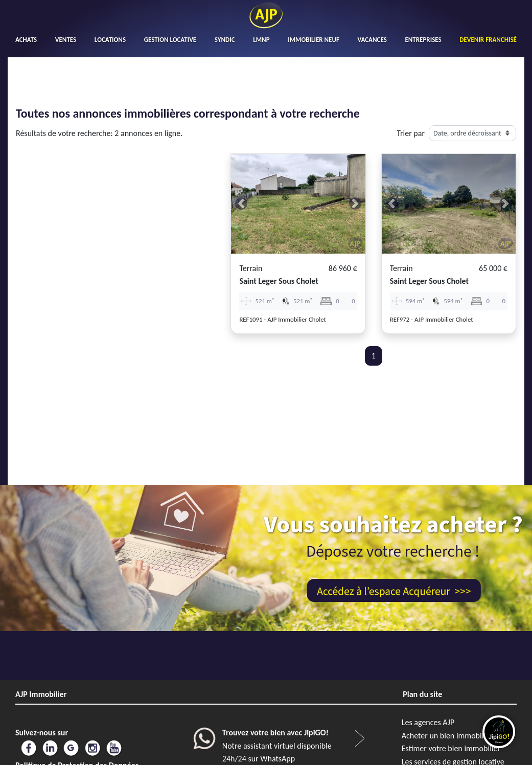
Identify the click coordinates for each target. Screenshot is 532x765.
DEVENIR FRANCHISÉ (488, 40)
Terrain (251, 268)
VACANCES (372, 40)
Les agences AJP (428, 722)
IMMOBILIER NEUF (314, 40)
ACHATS (26, 40)
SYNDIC (225, 40)
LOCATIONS (110, 40)
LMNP (261, 40)
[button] (241, 204)
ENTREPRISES (423, 40)
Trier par (411, 133)
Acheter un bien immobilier (447, 736)
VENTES (66, 40)
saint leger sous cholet (279, 281)
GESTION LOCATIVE (170, 40)
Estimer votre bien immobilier (451, 748)
